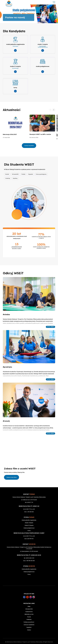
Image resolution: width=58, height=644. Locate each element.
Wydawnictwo (29, 607)
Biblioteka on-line (29, 610)
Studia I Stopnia (29, 518)
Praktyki (24, 174)
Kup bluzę (16, 177)
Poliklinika (29, 615)
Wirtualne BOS (16, 174)
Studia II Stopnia (29, 521)
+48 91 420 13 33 (30, 554)
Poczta (29, 613)
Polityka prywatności (29, 618)
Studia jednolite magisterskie (29, 516)
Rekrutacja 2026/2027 (10, 134)
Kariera (29, 626)
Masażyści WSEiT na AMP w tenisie (40, 134)
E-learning (8, 177)
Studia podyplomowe (29, 524)
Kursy (29, 526)
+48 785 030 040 (30, 556)
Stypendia (32, 174)
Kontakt (7, 174)
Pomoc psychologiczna (43, 174)
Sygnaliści (29, 623)
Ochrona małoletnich (29, 620)
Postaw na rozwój (15, 17)
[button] (54, 109)
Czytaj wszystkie (29, 145)
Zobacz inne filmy (12, 476)
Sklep (29, 602)
